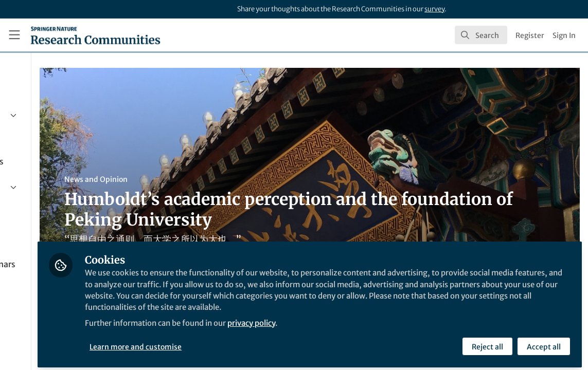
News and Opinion (196, 179)
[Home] (95, 35)
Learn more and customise (236, 343)
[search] (481, 35)
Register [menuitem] (530, 35)
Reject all (486, 343)
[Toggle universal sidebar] (14, 35)
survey (434, 9)
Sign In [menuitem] (564, 35)
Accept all (543, 343)
